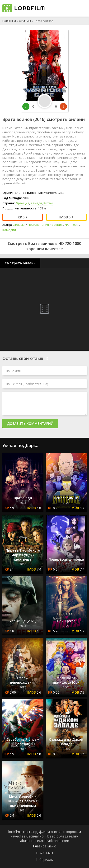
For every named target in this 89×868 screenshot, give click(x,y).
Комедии (9, 230)
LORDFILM (9, 21)
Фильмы (25, 21)
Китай (48, 203)
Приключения (38, 225)
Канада (36, 203)
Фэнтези (72, 225)
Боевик (57, 225)
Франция (22, 203)
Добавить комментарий (30, 423)
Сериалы (46, 860)
